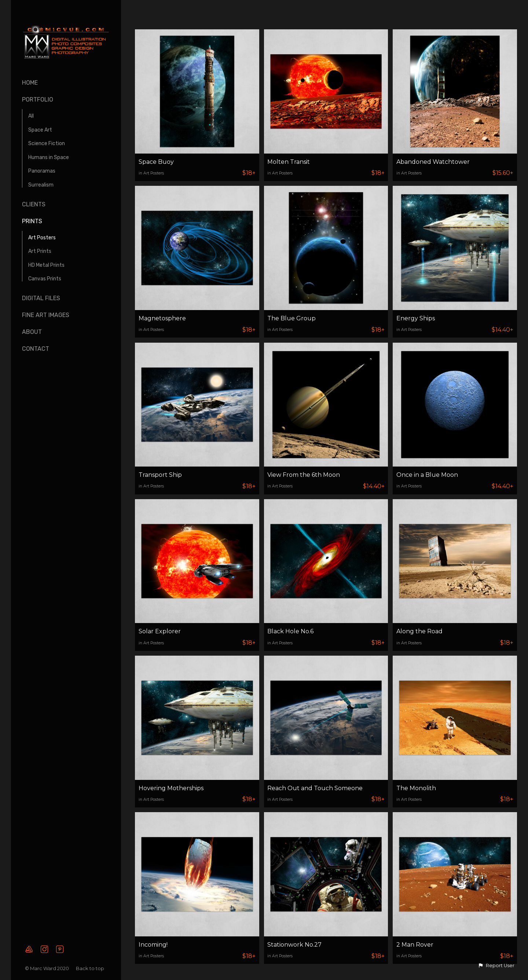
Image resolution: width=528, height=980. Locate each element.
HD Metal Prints (46, 265)
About (32, 332)
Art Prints (40, 251)
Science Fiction (47, 143)
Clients (34, 204)
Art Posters (42, 238)
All (31, 116)
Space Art (40, 130)
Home (30, 83)
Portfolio (38, 100)
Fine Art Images (46, 315)
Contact (36, 349)
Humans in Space (49, 157)
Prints (32, 221)
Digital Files (41, 298)
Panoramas (42, 171)
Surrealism (41, 185)
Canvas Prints (45, 279)
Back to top (91, 968)
